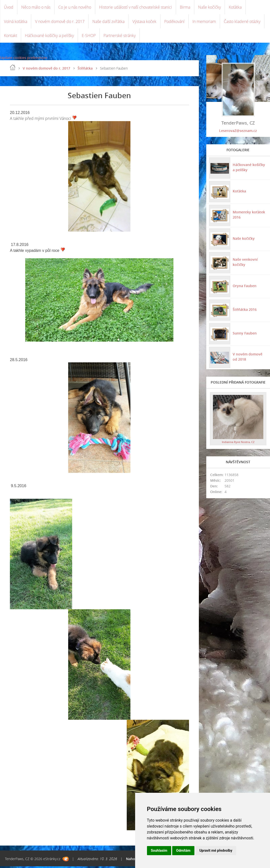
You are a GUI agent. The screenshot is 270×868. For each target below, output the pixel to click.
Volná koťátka (16, 22)
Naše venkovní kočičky (245, 264)
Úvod (9, 7)
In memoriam (204, 22)
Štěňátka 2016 (244, 311)
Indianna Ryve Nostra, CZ (238, 443)
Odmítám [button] (183, 850)
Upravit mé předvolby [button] (216, 850)
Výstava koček (144, 22)
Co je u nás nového (75, 7)
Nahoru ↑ (134, 860)
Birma (185, 7)
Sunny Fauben (244, 335)
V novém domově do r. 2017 (60, 22)
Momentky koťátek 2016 (249, 216)
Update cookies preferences (24, 59)
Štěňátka (85, 70)
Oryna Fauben (244, 287)
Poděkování (174, 22)
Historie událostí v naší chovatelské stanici (135, 7)
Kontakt (10, 37)
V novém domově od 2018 (250, 358)
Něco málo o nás (36, 7)
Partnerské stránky (120, 37)
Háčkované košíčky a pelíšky (49, 37)
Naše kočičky (209, 7)
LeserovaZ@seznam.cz (238, 132)
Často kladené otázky (242, 22)
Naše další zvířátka (108, 22)
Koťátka (235, 7)
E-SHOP (89, 37)
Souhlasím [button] (159, 850)
